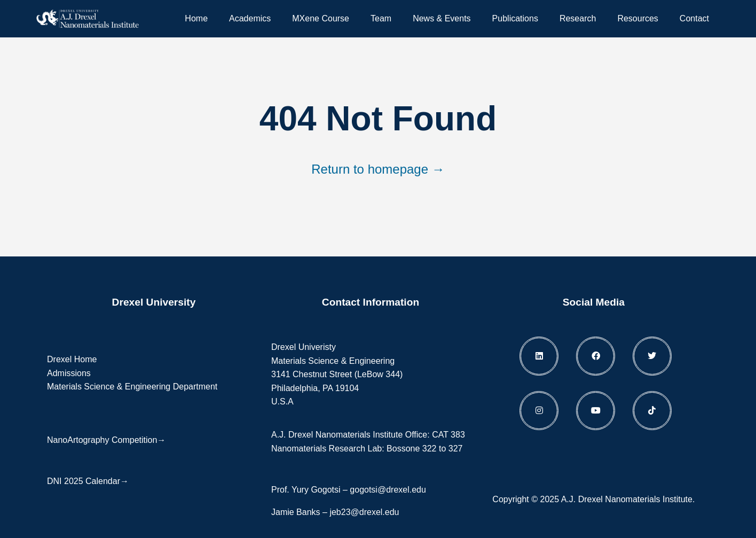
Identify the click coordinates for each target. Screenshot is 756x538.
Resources (637, 18)
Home (196, 18)
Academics (250, 18)
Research (578, 18)
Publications (515, 18)
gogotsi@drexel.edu (388, 490)
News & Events (442, 18)
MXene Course (321, 18)
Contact (694, 18)
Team (381, 18)
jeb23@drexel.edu (364, 512)
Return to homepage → (378, 169)
